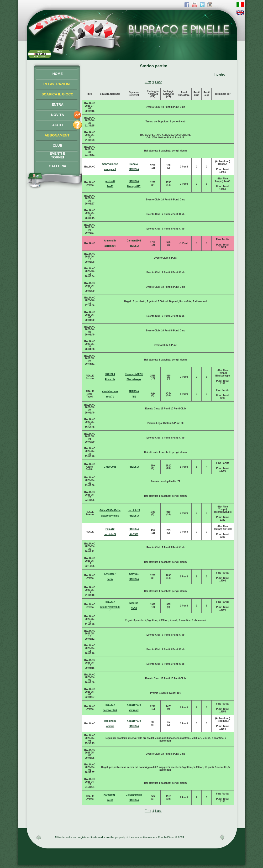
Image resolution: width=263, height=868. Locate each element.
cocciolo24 (134, 510)
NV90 (134, 608)
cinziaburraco (110, 391)
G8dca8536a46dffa (110, 510)
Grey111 (134, 574)
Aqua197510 (134, 705)
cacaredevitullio (110, 516)
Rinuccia (110, 379)
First (148, 82)
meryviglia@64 (110, 164)
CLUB (58, 146)
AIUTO (58, 125)
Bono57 (134, 164)
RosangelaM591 (134, 374)
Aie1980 (134, 534)
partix (110, 579)
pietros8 (110, 181)
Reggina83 (110, 721)
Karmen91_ (110, 795)
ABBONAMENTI (58, 135)
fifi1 (134, 397)
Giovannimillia (134, 795)
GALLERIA (58, 166)
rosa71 (110, 397)
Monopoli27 (134, 186)
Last (158, 82)
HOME (57, 74)
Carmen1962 (134, 241)
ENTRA (58, 105)
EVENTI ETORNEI (58, 155)
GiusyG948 (110, 467)
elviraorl (134, 710)
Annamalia (110, 241)
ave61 (110, 800)
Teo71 (110, 186)
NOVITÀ (58, 115)
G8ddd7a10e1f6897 (110, 608)
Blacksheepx (134, 379)
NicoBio (134, 603)
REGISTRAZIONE (58, 84)
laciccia (110, 726)
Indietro (220, 74)
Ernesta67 (110, 574)
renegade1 (110, 169)
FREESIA (134, 169)
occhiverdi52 (110, 710)
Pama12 (110, 529)
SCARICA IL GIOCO (58, 94)
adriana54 (110, 246)
